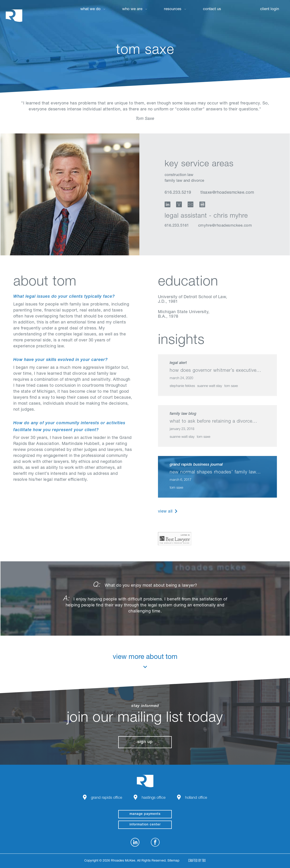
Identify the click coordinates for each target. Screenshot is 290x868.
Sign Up (145, 742)
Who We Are (132, 9)
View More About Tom (145, 661)
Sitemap (173, 861)
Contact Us (212, 9)
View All (165, 512)
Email (191, 204)
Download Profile (204, 204)
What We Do (90, 9)
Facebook (155, 842)
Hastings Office (154, 798)
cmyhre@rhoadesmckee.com (225, 226)
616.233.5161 (177, 226)
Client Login (270, 9)
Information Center (145, 825)
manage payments (145, 814)
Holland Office (196, 798)
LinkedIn (168, 204)
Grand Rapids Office (107, 798)
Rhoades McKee (14, 16)
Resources (173, 9)
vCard (179, 204)
